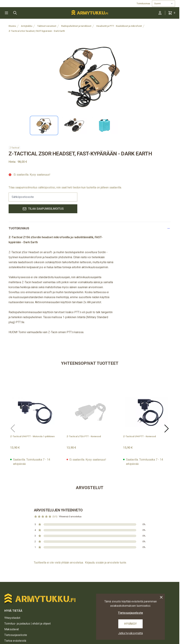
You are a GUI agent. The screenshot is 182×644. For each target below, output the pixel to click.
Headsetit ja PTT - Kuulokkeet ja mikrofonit (119, 26)
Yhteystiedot (12, 618)
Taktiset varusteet (47, 26)
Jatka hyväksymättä (130, 633)
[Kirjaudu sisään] (160, 13)
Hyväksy (130, 624)
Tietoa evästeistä (15, 641)
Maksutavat (12, 629)
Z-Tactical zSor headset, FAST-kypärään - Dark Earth (37, 31)
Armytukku (27, 26)
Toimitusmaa (144, 3)
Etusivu (12, 26)
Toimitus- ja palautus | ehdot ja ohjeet (27, 624)
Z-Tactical (14, 148)
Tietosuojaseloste (16, 635)
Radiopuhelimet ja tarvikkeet (76, 26)
